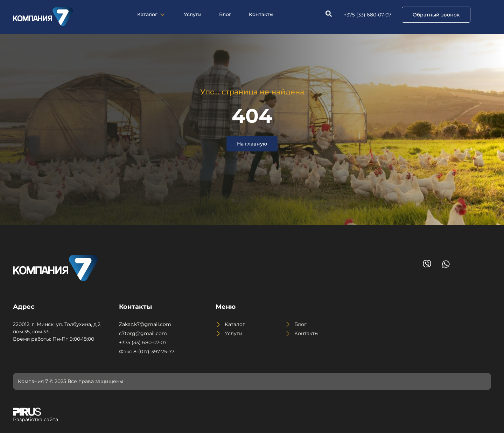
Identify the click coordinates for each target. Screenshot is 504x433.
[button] (436, 15)
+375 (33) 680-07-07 (367, 15)
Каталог (152, 14)
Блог (225, 14)
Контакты (261, 14)
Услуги (193, 14)
